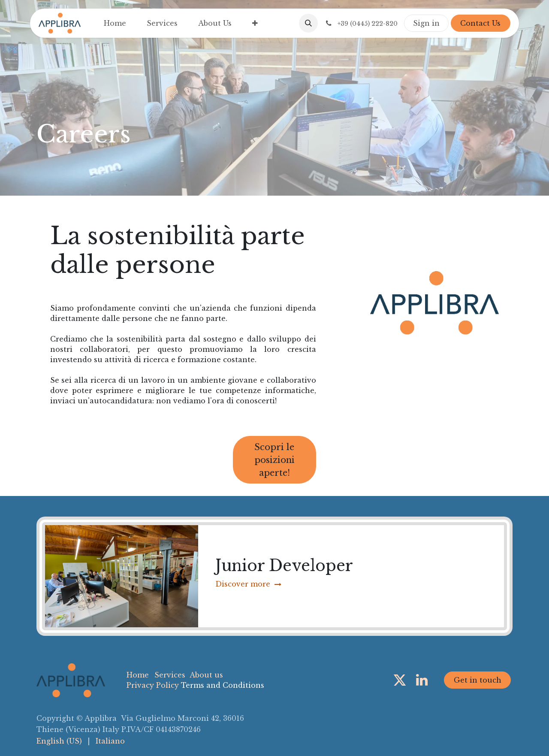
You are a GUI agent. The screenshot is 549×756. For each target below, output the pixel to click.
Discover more (248, 584)
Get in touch (478, 680)
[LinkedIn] (422, 680)
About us (206, 675)
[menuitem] (115, 23)
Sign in (426, 23)
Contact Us (480, 23)
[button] (308, 23)
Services (170, 675)
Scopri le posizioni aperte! (274, 460)
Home (138, 675)
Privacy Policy (153, 685)
